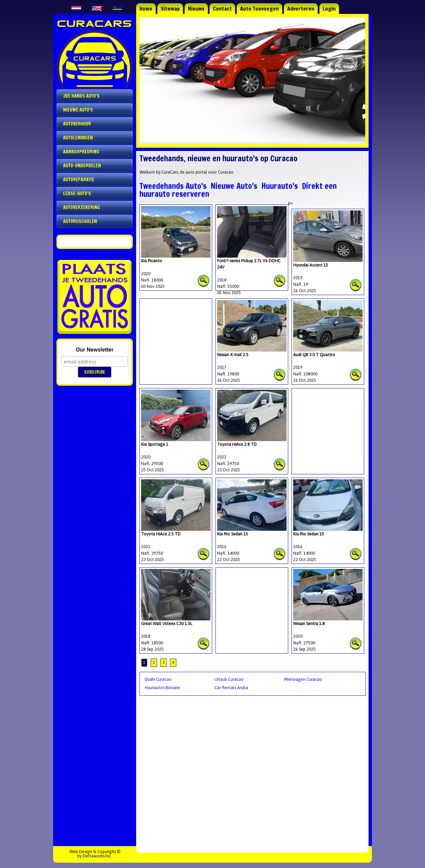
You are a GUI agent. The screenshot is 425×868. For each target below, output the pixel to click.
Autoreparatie (79, 180)
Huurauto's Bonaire (162, 688)
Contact (222, 9)
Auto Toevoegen (259, 9)
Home (146, 9)
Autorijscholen (80, 221)
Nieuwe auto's (78, 110)
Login (329, 9)
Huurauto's (280, 186)
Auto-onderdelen (82, 166)
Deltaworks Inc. (97, 856)
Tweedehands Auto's (173, 186)
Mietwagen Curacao (303, 679)
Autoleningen (78, 138)
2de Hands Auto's (81, 96)
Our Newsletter (95, 350)
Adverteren (301, 9)
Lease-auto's (77, 194)
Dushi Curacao (158, 679)
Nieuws (196, 9)
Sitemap (170, 9)
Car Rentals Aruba (231, 688)
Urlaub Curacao (229, 679)
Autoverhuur (77, 124)
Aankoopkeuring (81, 152)
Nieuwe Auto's (234, 186)
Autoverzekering (82, 207)
